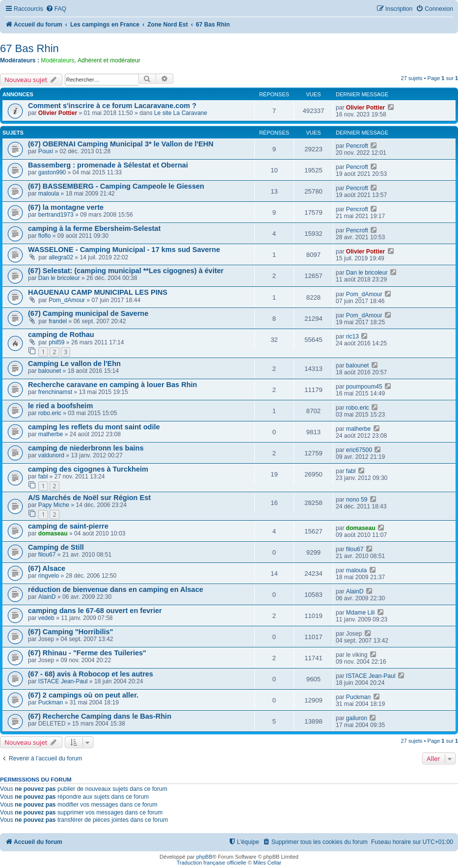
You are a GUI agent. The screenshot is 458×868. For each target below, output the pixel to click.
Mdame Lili (360, 613)
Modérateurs (57, 60)
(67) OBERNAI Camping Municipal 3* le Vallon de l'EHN (121, 144)
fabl (43, 476)
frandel (58, 321)
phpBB (204, 857)
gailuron (357, 718)
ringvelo (49, 576)
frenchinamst (55, 392)
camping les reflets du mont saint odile (94, 427)
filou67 (47, 555)
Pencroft (357, 146)
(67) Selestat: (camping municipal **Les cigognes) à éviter (126, 271)
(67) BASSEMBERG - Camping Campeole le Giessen (116, 186)
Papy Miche (54, 505)
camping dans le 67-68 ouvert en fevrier (95, 611)
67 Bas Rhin (29, 48)
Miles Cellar (267, 863)
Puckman (51, 702)
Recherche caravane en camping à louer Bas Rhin (112, 385)
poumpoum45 (364, 387)
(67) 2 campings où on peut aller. (83, 695)
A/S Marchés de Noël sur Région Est (89, 498)
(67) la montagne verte (66, 207)
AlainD (47, 597)
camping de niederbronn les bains (86, 448)
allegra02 (61, 257)
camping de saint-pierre (68, 526)
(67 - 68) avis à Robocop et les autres (91, 674)
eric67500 (359, 450)
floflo (45, 236)
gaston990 (52, 172)
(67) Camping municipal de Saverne (88, 313)
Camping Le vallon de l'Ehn (74, 364)
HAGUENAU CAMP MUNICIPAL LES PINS (98, 292)
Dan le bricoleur (59, 278)
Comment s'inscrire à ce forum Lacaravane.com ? (112, 106)
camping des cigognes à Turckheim (88, 469)
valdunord (51, 455)
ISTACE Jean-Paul (63, 681)
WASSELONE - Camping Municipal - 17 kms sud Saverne (124, 250)
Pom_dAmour (67, 300)
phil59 (56, 342)
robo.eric (50, 413)
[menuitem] (56, 9)
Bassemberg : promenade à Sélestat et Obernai (108, 165)
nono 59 (357, 500)
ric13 (352, 336)
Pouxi (46, 151)
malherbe (51, 434)
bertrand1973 (56, 215)
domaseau (53, 533)
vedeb (46, 618)
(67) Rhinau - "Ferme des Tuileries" (87, 653)
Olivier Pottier (58, 113)
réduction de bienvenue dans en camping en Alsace (116, 589)
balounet (50, 371)
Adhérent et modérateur (109, 60)
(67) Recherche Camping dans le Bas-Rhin (100, 716)
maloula (49, 194)
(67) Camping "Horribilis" (70, 632)
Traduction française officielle (212, 863)
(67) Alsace (47, 568)
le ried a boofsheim (60, 406)
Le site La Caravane (181, 113)
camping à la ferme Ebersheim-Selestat (94, 228)
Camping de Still (56, 547)
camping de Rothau (61, 335)
